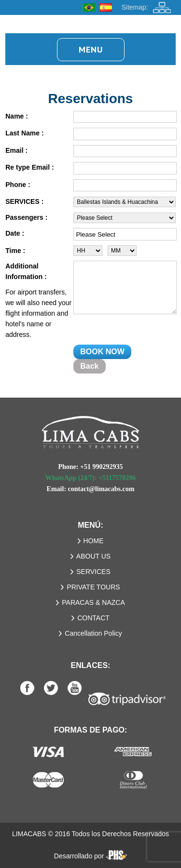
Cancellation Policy (93, 633)
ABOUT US (93, 556)
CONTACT (93, 618)
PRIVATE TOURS (93, 587)
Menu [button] (91, 49)
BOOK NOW (102, 352)
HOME (94, 541)
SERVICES (93, 572)
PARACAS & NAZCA (93, 602)
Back (89, 366)
